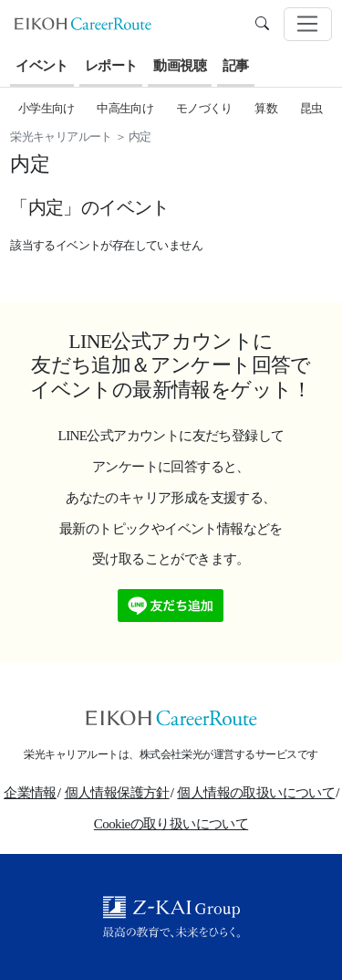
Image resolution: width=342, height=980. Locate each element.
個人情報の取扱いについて (256, 793)
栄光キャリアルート (61, 137)
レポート (111, 66)
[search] (262, 24)
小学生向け (47, 108)
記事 (236, 66)
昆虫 (311, 108)
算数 (266, 108)
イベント (42, 66)
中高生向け (125, 108)
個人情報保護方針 (117, 793)
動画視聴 (180, 66)
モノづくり (204, 108)
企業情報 (30, 793)
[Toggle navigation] (308, 25)
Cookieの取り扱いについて (171, 824)
